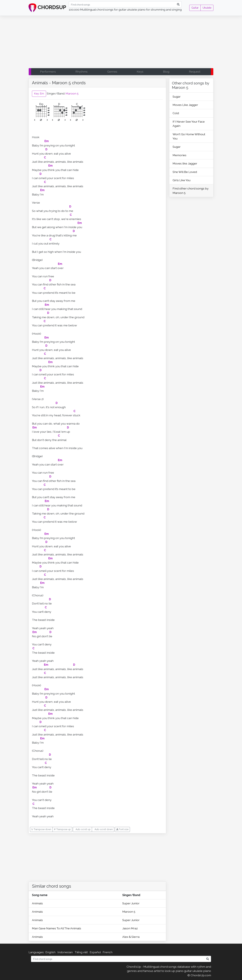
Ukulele (207, 8)
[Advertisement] (121, 43)
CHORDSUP (47, 8)
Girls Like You (181, 180)
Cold (176, 113)
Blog (166, 72)
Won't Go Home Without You (189, 136)
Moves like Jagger (185, 163)
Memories (179, 155)
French (108, 952)
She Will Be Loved (185, 172)
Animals (37, 903)
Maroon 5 (72, 93)
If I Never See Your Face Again (189, 124)
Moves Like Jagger (185, 105)
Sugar (177, 97)
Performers (48, 72)
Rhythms (82, 72)
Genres (112, 72)
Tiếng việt (81, 952)
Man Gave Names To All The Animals (57, 928)
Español (95, 952)
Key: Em (39, 94)
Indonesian (65, 952)
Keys (140, 72)
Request (195, 72)
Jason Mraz (130, 928)
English (50, 952)
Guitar (195, 8)
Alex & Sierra (131, 937)
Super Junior (131, 903)
